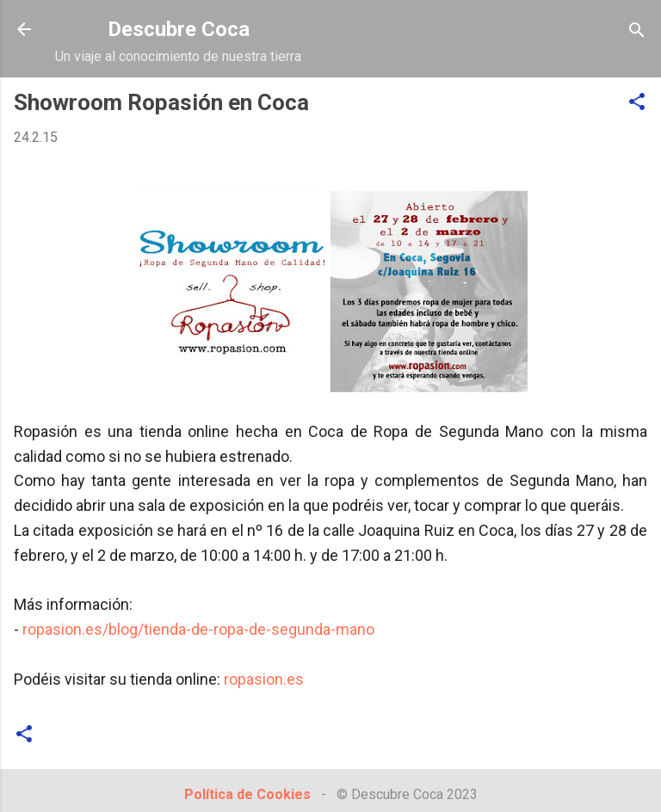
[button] (637, 103)
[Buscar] (637, 31)
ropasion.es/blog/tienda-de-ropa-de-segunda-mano (198, 629)
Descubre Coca (179, 29)
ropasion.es (264, 679)
